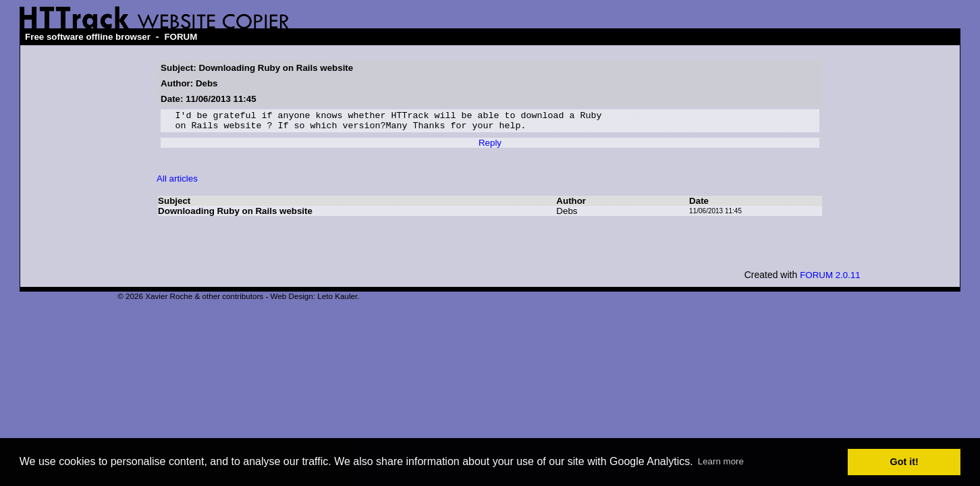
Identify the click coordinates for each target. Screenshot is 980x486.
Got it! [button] (904, 462)
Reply (490, 147)
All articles (177, 183)
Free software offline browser (88, 37)
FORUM (181, 37)
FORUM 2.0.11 (830, 279)
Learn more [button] (721, 461)
